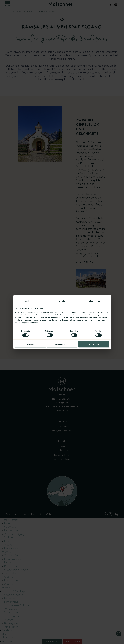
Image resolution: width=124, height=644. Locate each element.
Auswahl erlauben (62, 344)
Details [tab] (62, 301)
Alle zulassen (94, 344)
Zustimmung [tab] (30, 301)
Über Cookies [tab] (94, 301)
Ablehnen (30, 344)
